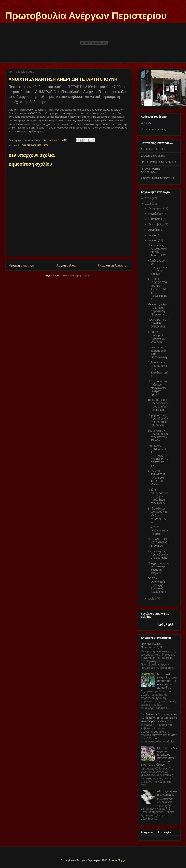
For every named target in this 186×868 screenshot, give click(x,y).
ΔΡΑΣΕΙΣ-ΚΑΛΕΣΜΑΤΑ (35, 145)
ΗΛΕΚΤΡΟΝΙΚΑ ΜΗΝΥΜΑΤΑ (159, 162)
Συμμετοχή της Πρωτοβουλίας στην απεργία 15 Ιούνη (158, 435)
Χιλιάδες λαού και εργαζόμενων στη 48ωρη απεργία (157, 267)
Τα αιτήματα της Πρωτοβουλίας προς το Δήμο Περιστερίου (158, 405)
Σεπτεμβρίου (156, 224)
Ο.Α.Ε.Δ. (146, 123)
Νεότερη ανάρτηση (21, 265)
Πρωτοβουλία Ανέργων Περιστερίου (86, 16)
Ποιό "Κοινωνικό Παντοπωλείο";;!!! (151, 646)
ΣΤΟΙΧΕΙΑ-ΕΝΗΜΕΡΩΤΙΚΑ (158, 178)
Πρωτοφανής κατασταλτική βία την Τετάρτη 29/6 (157, 250)
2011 (149, 204)
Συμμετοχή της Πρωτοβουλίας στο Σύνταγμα (158, 555)
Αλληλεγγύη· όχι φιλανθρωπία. (167, 793)
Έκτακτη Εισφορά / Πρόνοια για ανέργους (156, 337)
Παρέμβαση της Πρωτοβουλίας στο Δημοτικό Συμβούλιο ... (158, 420)
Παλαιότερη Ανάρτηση (113, 265)
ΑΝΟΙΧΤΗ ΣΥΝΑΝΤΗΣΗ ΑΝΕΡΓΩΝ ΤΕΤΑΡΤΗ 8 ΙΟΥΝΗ (158, 478)
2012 (149, 198)
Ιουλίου (153, 235)
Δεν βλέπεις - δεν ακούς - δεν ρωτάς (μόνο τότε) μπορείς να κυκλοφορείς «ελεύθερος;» (159, 718)
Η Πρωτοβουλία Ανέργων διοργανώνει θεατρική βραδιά (157, 388)
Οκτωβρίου (155, 219)
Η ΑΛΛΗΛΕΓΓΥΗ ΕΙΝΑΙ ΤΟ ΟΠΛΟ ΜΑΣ (158, 323)
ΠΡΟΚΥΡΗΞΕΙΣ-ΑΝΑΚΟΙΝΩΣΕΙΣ (151, 170)
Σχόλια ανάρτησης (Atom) (76, 275)
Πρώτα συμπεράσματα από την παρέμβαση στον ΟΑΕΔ (158, 496)
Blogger (122, 860)
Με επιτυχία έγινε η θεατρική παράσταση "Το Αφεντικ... (158, 309)
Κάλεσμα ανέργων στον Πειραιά (158, 530)
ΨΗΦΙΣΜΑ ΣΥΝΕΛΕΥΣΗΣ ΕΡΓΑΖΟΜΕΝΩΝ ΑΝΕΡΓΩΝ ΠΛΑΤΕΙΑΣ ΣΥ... (158, 456)
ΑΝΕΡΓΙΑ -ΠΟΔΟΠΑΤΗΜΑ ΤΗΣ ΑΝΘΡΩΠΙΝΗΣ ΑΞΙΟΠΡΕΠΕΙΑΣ (158, 289)
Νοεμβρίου (155, 214)
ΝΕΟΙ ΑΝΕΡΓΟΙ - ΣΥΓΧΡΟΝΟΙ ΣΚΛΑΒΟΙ (158, 542)
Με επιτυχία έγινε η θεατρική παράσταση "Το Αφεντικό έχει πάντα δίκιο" (167, 681)
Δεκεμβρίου (156, 208)
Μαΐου (152, 599)
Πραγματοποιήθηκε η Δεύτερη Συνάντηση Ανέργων (158, 568)
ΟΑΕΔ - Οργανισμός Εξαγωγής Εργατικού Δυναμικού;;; (157, 585)
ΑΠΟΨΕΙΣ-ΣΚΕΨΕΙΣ (154, 149)
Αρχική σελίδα (66, 265)
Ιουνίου (153, 240)
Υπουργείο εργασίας (153, 129)
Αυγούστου (155, 230)
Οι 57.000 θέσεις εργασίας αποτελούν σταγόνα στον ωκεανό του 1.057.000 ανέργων (159, 756)
